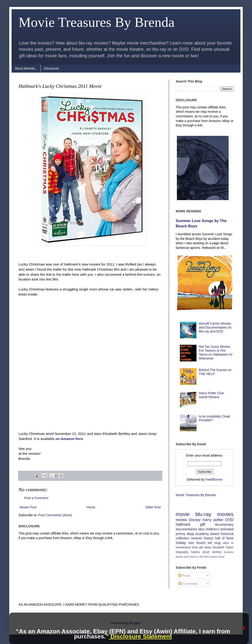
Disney (195, 520)
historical (227, 534)
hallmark (183, 524)
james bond (218, 557)
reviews (196, 538)
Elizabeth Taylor (223, 547)
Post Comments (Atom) (55, 515)
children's (212, 529)
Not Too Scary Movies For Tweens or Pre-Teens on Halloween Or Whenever (216, 352)
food (195, 547)
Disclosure (51, 68)
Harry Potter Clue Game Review (211, 395)
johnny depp (185, 534)
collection (182, 538)
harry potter (213, 520)
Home (91, 507)
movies (225, 514)
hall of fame (224, 538)
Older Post (153, 507)
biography (182, 552)
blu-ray (203, 514)
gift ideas (205, 547)
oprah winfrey (212, 552)
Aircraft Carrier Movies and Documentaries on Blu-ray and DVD (215, 327)
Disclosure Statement (140, 636)
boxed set (204, 543)
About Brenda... (26, 68)
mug (217, 543)
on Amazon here (69, 439)
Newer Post (28, 507)
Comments (188, 584)
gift (203, 524)
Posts (184, 576)
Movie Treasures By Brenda (97, 22)
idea (201, 529)
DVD (229, 520)
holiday (181, 543)
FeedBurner (214, 479)
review (181, 520)
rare (191, 543)
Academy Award (207, 534)
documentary (224, 525)
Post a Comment (36, 498)
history (208, 538)
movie (183, 514)
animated (227, 529)
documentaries (186, 529)
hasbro (195, 552)
